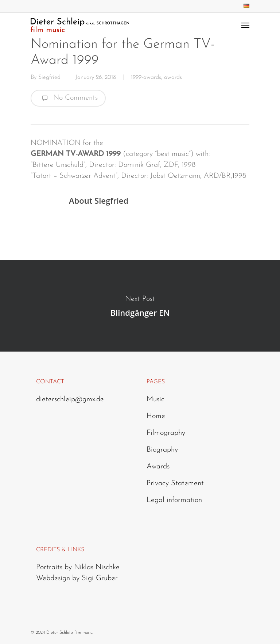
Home (156, 416)
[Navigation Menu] (245, 25)
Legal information (174, 500)
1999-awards (146, 77)
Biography (162, 450)
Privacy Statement (175, 483)
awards (173, 77)
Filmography (166, 433)
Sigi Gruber (100, 578)
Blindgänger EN (140, 306)
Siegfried (49, 77)
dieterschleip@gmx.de (70, 399)
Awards (158, 467)
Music (155, 399)
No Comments (68, 98)
